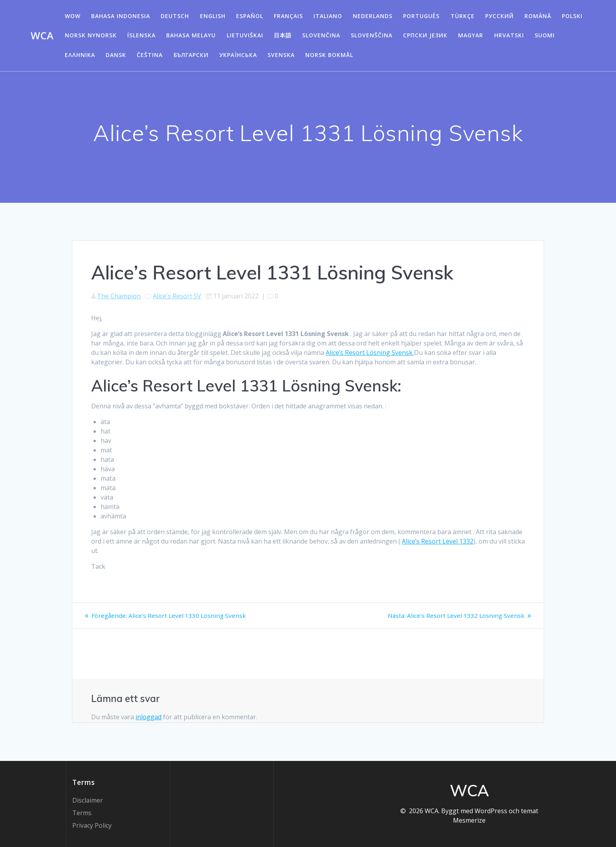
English (213, 16)
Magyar (471, 35)
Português (421, 16)
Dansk (116, 55)
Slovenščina (372, 35)
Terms (82, 813)
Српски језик (425, 35)
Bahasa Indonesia (121, 16)
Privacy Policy (92, 825)
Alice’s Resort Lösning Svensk (370, 353)
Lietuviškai (245, 35)
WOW (73, 16)
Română (538, 16)
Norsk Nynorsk (91, 35)
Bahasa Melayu (191, 35)
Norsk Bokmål (329, 55)
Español (250, 16)
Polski (572, 16)
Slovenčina (321, 35)
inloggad (148, 717)
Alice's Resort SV (177, 296)
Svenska (281, 55)
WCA (42, 36)
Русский (500, 16)
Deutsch (175, 16)
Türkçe (463, 16)
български (191, 55)
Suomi (545, 35)
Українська (238, 55)
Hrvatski (509, 35)
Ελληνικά (80, 55)
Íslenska (141, 35)
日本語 (283, 35)
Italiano (328, 16)
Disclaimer (88, 800)
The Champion (119, 296)
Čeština (150, 55)
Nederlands (373, 16)
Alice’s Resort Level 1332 (438, 541)
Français (288, 16)
